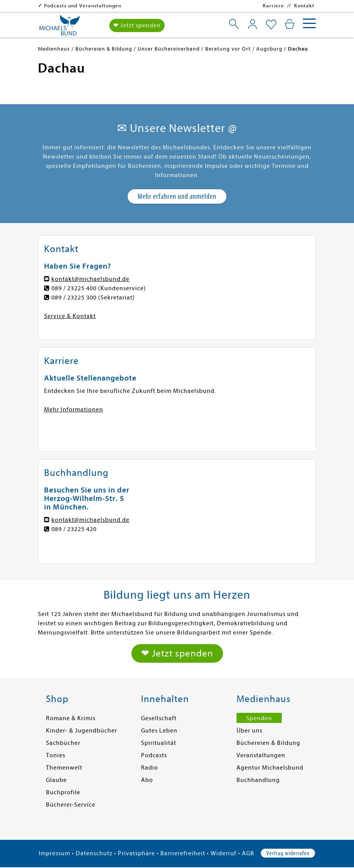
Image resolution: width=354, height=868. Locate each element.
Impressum (54, 853)
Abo (147, 780)
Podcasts (154, 755)
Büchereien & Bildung (268, 743)
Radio (150, 768)
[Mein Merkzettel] (271, 25)
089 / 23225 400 (74, 288)
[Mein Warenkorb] (290, 24)
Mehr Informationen (74, 409)
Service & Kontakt (70, 316)
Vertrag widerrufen (288, 853)
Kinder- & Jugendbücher (82, 731)
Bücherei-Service (71, 805)
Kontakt (304, 6)
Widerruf (224, 853)
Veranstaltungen (261, 755)
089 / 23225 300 (74, 298)
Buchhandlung (258, 780)
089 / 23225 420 (74, 529)
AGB (248, 853)
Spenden (259, 718)
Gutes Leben (159, 731)
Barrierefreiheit (183, 853)
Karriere (273, 6)
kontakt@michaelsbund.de (90, 279)
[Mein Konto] (253, 24)
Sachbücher (63, 743)
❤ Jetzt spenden (137, 25)
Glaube (56, 780)
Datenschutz (94, 853)
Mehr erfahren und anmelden (177, 196)
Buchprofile (63, 792)
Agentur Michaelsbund (270, 768)
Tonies (56, 755)
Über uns (249, 731)
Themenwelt (64, 768)
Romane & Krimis (71, 718)
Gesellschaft (159, 718)
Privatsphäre (136, 853)
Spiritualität (159, 743)
